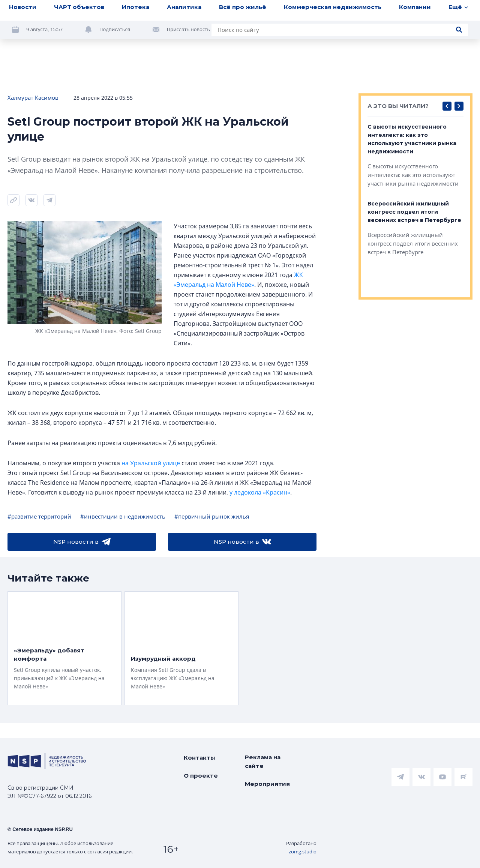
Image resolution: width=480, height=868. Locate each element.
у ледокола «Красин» (260, 492)
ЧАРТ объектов (79, 12)
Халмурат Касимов (33, 97)
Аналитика (184, 12)
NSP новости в (82, 542)
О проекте (201, 776)
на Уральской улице (151, 463)
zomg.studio (303, 852)
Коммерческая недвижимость (333, 12)
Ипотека (136, 12)
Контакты (199, 758)
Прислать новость (188, 34)
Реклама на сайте (263, 762)
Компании (415, 12)
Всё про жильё (243, 12)
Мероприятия (267, 784)
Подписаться (115, 34)
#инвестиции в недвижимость (123, 516)
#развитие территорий (39, 516)
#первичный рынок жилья (212, 516)
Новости (23, 12)
